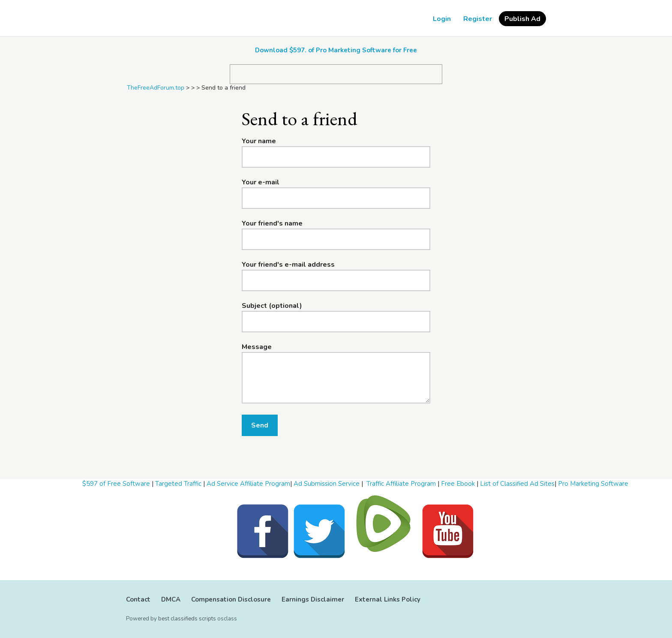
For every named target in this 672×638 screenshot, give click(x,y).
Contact (138, 599)
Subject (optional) (272, 306)
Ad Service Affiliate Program (248, 484)
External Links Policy (388, 599)
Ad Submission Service (327, 484)
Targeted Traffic (178, 484)
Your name (259, 141)
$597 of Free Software (116, 484)
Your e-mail (261, 182)
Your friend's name (272, 223)
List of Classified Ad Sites (517, 484)
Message (257, 347)
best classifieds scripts (187, 619)
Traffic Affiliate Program (401, 484)
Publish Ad (522, 19)
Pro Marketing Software (593, 484)
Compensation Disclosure (231, 599)
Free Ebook (458, 484)
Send (260, 425)
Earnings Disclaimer (313, 599)
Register (478, 19)
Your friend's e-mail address (288, 265)
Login (442, 19)
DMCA (171, 599)
